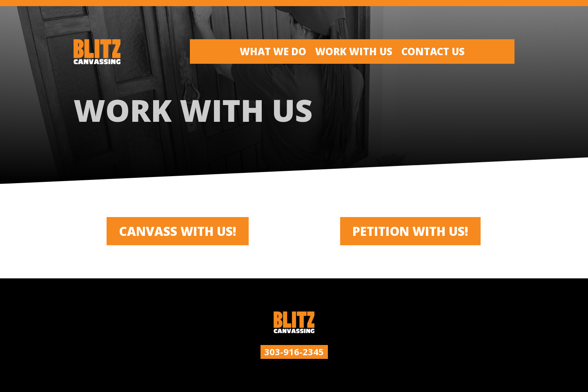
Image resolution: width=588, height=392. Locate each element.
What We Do (273, 53)
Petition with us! (410, 231)
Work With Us (354, 53)
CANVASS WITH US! (178, 231)
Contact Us (433, 53)
